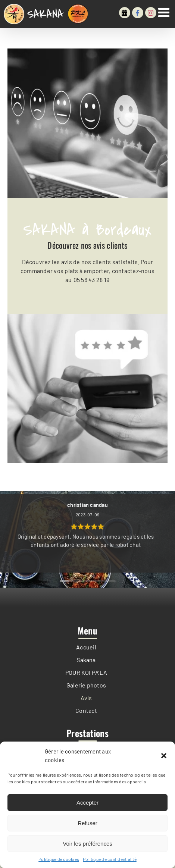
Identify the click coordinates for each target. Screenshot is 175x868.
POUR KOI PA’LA (86, 672)
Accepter (87, 803)
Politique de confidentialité (110, 859)
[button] (164, 756)
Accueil (86, 647)
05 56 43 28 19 (91, 280)
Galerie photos (86, 685)
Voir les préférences (87, 844)
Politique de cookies (59, 859)
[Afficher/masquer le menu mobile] (165, 12)
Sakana (86, 660)
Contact (86, 710)
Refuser (87, 823)
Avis (86, 698)
